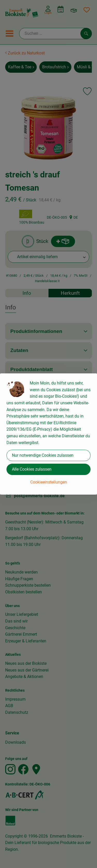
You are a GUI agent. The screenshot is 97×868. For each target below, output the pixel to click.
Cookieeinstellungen (49, 482)
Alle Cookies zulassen (32, 469)
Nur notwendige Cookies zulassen (43, 455)
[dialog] (48, 434)
